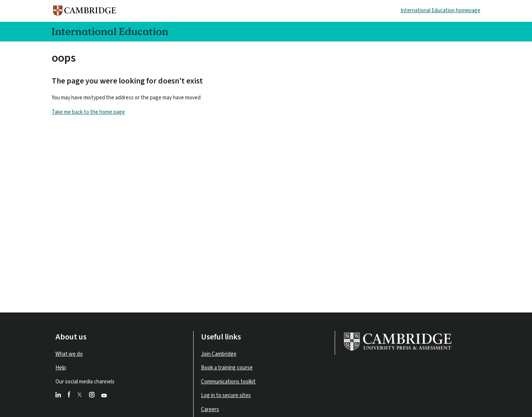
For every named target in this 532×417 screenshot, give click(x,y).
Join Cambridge (219, 354)
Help (61, 368)
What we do (69, 354)
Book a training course (227, 368)
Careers (210, 409)
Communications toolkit (228, 382)
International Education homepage (440, 11)
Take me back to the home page (88, 112)
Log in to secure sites (226, 395)
